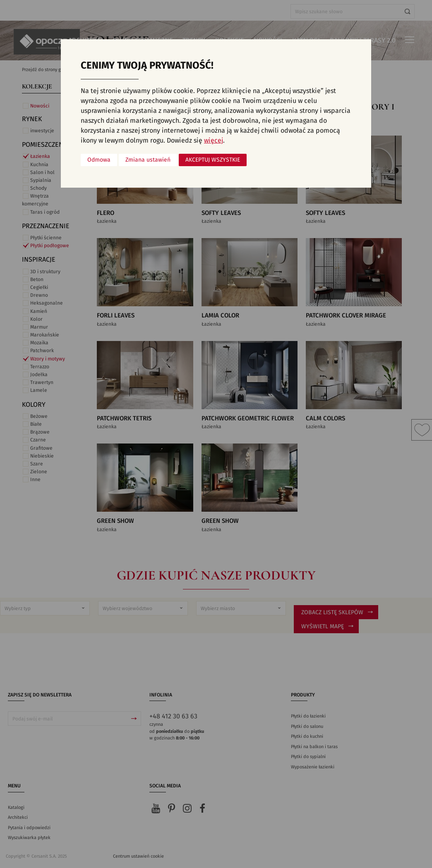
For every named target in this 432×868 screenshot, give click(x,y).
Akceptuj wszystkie (213, 160)
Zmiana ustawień (148, 160)
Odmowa (99, 160)
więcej (214, 141)
